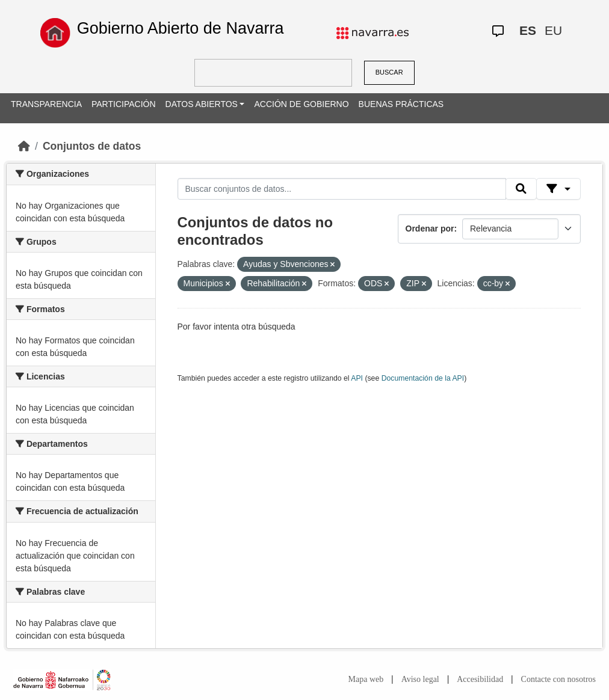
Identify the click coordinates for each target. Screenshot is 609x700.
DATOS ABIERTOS (202, 104)
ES (528, 30)
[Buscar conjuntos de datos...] (342, 189)
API (357, 378)
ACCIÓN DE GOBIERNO (301, 104)
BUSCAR (389, 72)
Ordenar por (430, 229)
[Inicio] (24, 146)
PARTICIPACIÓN (124, 104)
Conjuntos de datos (92, 146)
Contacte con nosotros (558, 679)
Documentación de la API (423, 378)
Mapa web (366, 679)
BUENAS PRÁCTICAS (401, 104)
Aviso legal (420, 679)
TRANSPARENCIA (46, 104)
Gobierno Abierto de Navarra (181, 28)
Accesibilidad (480, 679)
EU (553, 30)
